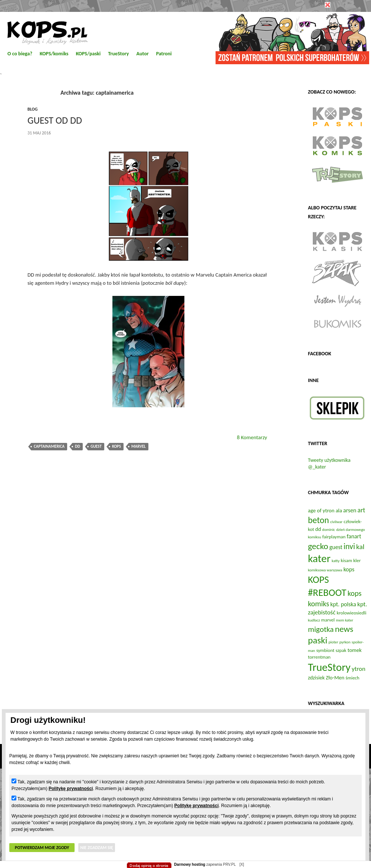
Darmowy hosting (190, 864)
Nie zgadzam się (96, 848)
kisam (347, 560)
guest (96, 446)
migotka (321, 629)
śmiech (352, 678)
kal (360, 547)
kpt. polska (343, 604)
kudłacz (314, 620)
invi (349, 546)
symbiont (325, 650)
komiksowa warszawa (325, 570)
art (362, 510)
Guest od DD (55, 120)
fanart (354, 536)
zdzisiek (316, 678)
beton (319, 520)
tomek (355, 650)
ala (339, 510)
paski (318, 640)
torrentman (319, 657)
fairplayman (334, 537)
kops (116, 446)
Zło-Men (335, 678)
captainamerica (49, 446)
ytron (359, 669)
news (344, 629)
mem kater (344, 620)
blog (32, 109)
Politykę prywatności (71, 789)
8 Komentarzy (252, 437)
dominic (329, 530)
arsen (350, 510)
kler (357, 560)
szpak (341, 650)
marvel (139, 446)
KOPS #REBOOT (327, 586)
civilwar (336, 522)
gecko (318, 546)
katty (336, 561)
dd (78, 446)
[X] (242, 864)
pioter (333, 642)
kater (319, 558)
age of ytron (321, 510)
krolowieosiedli (352, 613)
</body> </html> (185, 37)
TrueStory (329, 667)
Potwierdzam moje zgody (42, 848)
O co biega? (20, 54)
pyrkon (345, 642)
